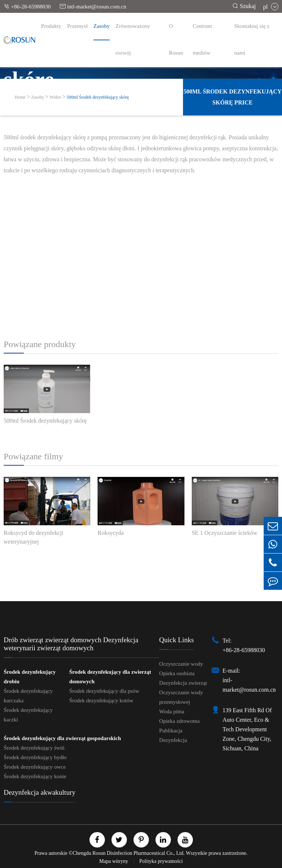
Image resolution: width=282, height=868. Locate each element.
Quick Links (176, 640)
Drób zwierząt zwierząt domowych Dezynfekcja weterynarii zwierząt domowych (71, 644)
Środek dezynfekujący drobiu (30, 677)
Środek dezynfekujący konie (35, 776)
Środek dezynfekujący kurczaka (28, 696)
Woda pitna (172, 711)
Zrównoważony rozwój (133, 39)
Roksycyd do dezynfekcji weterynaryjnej (34, 537)
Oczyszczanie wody (181, 664)
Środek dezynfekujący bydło (35, 757)
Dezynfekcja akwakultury (40, 792)
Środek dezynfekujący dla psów (104, 691)
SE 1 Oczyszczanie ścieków (225, 533)
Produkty (51, 26)
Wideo (55, 97)
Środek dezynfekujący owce (35, 767)
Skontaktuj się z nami (252, 39)
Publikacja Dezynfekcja (173, 735)
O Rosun (176, 39)
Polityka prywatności (161, 861)
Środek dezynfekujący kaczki (28, 715)
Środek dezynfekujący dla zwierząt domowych (110, 677)
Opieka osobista (177, 673)
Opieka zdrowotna (179, 721)
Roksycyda (111, 533)
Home (20, 97)
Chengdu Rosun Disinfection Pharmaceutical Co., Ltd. (129, 853)
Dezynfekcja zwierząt (183, 683)
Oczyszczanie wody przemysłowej (181, 697)
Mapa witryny (114, 861)
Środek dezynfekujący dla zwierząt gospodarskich (62, 738)
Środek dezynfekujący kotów (101, 700)
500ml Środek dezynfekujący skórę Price (232, 97)
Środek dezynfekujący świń (34, 748)
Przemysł (77, 26)
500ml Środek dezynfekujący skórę (98, 97)
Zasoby (102, 26)
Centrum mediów (203, 39)
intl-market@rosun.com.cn (93, 6)
